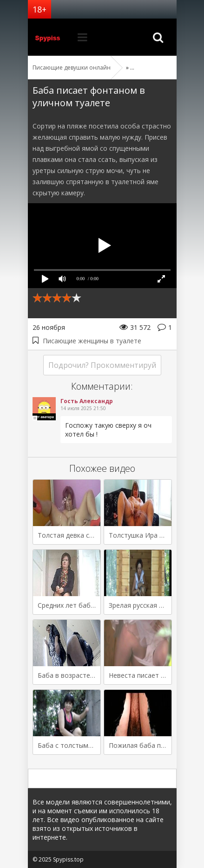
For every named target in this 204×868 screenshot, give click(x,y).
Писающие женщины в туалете (92, 341)
